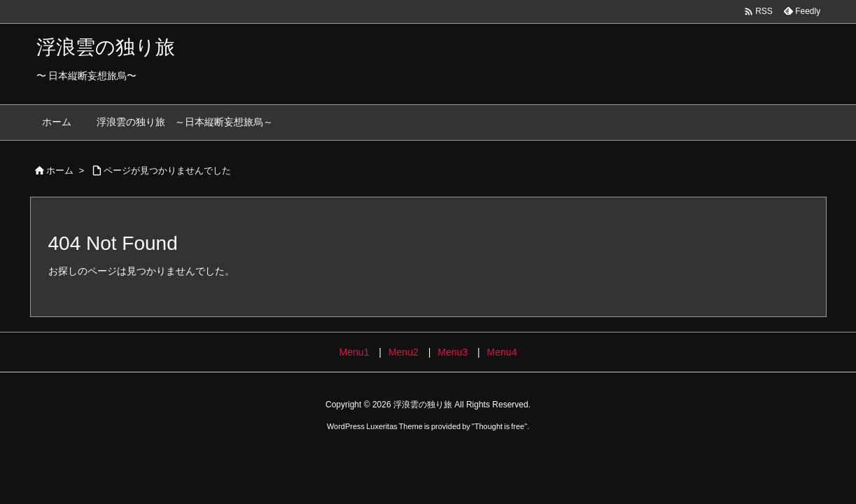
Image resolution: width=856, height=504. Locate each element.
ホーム (60, 170)
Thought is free (499, 426)
